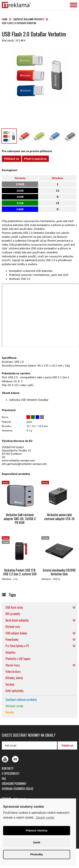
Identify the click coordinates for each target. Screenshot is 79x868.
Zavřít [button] (37, 842)
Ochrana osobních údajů (18, 789)
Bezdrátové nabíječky (17, 620)
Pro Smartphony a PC (17, 646)
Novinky (10, 712)
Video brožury (13, 672)
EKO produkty (13, 614)
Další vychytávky (14, 691)
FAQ (4, 779)
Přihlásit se (12, 159)
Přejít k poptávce (35, 159)
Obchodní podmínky (14, 784)
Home (5, 19)
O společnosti (11, 773)
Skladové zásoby (14, 706)
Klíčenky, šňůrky (14, 678)
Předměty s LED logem (18, 659)
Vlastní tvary (13, 665)
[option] (39, 74)
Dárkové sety (13, 627)
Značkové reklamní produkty (29, 19)
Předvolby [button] (37, 854)
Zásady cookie (45, 818)
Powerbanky (12, 639)
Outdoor (10, 684)
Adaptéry (10, 652)
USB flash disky (14, 607)
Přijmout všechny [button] (37, 831)
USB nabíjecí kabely (16, 633)
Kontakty (8, 768)
